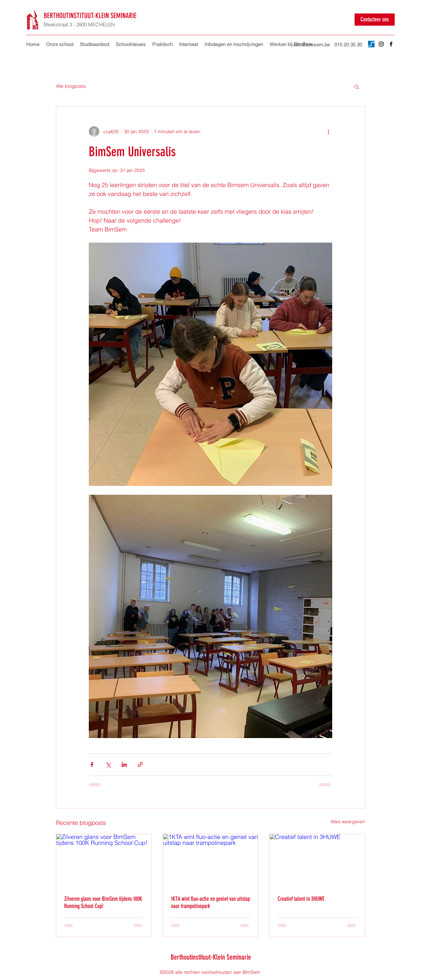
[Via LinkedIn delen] (124, 765)
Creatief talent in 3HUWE (301, 899)
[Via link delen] (140, 765)
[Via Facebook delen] (92, 765)
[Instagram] (381, 44)
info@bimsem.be (312, 45)
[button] (162, 44)
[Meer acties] (328, 131)
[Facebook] (391, 44)
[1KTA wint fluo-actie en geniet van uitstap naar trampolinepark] (211, 861)
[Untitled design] (371, 44)
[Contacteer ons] (375, 20)
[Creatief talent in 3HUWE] (317, 861)
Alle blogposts (71, 86)
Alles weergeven (348, 822)
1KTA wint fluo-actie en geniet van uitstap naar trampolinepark (210, 902)
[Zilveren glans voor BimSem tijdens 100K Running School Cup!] (104, 861)
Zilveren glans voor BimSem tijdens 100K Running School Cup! (103, 902)
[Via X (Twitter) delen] (108, 765)
